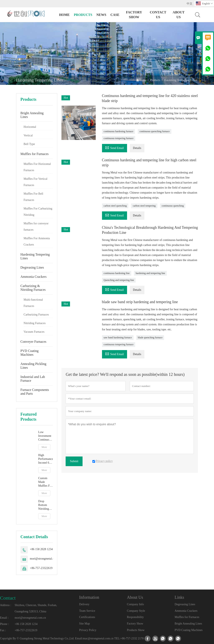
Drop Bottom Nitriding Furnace (44, 505)
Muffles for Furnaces (35, 154)
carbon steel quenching (115, 206)
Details (137, 148)
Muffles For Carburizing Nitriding (38, 212)
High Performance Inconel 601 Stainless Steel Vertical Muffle (46, 459)
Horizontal (30, 127)
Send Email (115, 147)
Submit (74, 461)
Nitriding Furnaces (35, 323)
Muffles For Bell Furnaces (33, 197)
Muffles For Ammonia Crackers (37, 241)
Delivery (84, 604)
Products (83, 15)
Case (115, 15)
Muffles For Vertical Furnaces (36, 182)
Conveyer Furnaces (33, 342)
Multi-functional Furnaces (33, 303)
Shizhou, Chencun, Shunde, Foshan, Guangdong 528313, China (36, 608)
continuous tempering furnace (119, 138)
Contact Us (158, 15)
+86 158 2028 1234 (41, 549)
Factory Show (134, 15)
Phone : (4, 624)
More (44, 447)
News (101, 15)
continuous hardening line (117, 273)
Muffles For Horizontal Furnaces (37, 167)
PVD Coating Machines (30, 353)
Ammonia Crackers (34, 277)
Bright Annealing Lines (32, 115)
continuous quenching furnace (155, 131)
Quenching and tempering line (119, 280)
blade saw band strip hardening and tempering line (140, 302)
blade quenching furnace (150, 338)
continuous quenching (173, 206)
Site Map (85, 624)
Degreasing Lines (32, 267)
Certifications (87, 617)
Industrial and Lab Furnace (33, 379)
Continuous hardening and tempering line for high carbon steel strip (149, 163)
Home (64, 15)
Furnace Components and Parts (35, 392)
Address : (6, 605)
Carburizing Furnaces (36, 315)
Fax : (3, 630)
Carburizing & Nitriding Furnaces (33, 288)
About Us (179, 15)
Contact (8, 598)
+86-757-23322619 (41, 568)
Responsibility (135, 617)
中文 (190, 4)
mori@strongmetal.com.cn (46, 559)
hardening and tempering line (150, 273)
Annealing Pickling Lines (33, 366)
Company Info (135, 604)
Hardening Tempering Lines (35, 256)
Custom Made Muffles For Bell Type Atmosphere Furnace (45, 482)
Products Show (136, 630)
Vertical (28, 135)
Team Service (87, 611)
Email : (4, 618)
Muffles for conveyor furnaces (36, 227)
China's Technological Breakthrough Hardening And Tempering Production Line (150, 230)
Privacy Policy (88, 630)
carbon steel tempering (144, 206)
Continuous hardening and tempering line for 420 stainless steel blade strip (150, 98)
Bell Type (29, 144)
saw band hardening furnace (118, 338)
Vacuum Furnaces (34, 332)
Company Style (136, 611)
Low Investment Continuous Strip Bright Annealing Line (45, 436)
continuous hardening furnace (119, 131)
